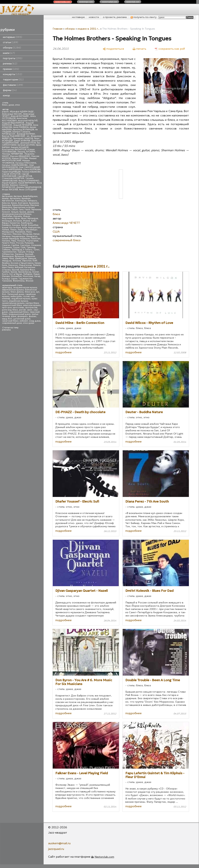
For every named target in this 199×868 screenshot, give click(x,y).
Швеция (32, 259)
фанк (14, 316)
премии (11, 69)
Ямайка (6, 263)
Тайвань (6, 250)
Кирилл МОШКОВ (20, 147)
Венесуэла (7, 207)
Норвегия (25, 239)
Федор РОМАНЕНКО (29, 181)
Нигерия (6, 236)
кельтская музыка (32, 305)
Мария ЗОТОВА (20, 158)
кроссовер (18, 307)
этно (18, 105)
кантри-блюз (32, 303)
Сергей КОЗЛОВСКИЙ (15, 175)
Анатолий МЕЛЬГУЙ (28, 121)
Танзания (7, 281)
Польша (21, 241)
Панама (6, 241)
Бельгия (6, 203)
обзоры (12, 48)
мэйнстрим (16, 296)
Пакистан (36, 239)
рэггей (22, 310)
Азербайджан (30, 196)
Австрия (18, 196)
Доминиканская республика (17, 214)
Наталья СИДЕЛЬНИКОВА (15, 165)
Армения (26, 199)
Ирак (17, 218)
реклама (6, 330)
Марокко (7, 234)
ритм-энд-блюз (10, 310)
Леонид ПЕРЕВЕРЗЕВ (13, 154)
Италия (27, 221)
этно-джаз (29, 323)
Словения (7, 247)
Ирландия (33, 218)
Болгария (23, 203)
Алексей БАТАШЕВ (20, 116)
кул (38, 292)
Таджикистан (25, 279)
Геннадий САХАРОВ (23, 138)
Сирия (14, 279)
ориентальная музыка (13, 303)
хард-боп (7, 319)
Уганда (30, 252)
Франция (19, 256)
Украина (19, 254)
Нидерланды (18, 236)
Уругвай (29, 254)
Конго (5, 274)
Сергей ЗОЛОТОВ (11, 174)
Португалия (32, 241)
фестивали (13, 85)
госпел (26, 296)
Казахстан (15, 223)
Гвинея (14, 272)
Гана (21, 210)
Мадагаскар (26, 265)
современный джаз (12, 323)
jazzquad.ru (56, 849)
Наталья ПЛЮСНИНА (26, 163)
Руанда (6, 279)
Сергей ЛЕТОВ (25, 176)
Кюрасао (13, 265)
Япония (29, 281)
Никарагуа (32, 236)
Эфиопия (27, 261)
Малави (6, 276)
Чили (11, 259)
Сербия (15, 245)
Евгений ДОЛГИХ (26, 145)
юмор (6, 95)
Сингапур (25, 245)
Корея (5, 228)
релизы (10, 64)
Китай (24, 225)
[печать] (139, 49)
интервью (12, 37)
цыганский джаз (22, 319)
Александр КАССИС (12, 114)
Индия (27, 216)
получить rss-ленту (144, 17)
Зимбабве (7, 216)
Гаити (27, 210)
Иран (24, 218)
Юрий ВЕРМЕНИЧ (27, 183)
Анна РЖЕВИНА (21, 127)
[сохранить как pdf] (170, 49)
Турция (21, 252)
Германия (36, 210)
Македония (8, 232)
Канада (16, 225)
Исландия (7, 221)
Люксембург (31, 230)
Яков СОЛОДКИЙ (28, 190)
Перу (14, 241)
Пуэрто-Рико (9, 243)
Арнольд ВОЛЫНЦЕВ (24, 130)
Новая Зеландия (10, 239)
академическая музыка (25, 288)
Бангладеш (21, 201)
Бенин (14, 203)
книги (9, 53)
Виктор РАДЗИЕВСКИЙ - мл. (16, 136)
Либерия (28, 274)
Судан (16, 247)
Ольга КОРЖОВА (32, 169)
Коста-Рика (15, 228)
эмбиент (24, 321)
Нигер (37, 276)
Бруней (15, 270)
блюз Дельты (17, 292)
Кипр (5, 265)
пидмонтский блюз (12, 305)
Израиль (18, 216)
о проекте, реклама (115, 17)
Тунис (36, 250)
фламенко (23, 316)
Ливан (13, 230)
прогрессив (31, 307)
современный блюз (19, 312)
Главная (58, 29)
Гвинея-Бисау (25, 272)
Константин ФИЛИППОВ (14, 150)
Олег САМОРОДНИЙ (29, 167)
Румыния (29, 243)
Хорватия (30, 256)
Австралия (7, 196)
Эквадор (7, 261)
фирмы (10, 90)
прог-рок (7, 307)
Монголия (28, 276)
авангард (7, 288)
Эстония (17, 261)
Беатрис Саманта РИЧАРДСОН (16, 133)
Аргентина (15, 199)
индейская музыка (21, 299)
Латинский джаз (16, 294)
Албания (19, 267)
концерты (12, 74)
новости (94, 17)
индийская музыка (18, 301)
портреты (13, 58)
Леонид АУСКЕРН (26, 152)
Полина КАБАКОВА (31, 172)
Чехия (5, 259)
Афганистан (8, 201)
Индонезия (8, 218)
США (23, 247)
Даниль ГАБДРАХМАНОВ (29, 187)
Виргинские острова (24, 207)
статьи (10, 42)
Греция (15, 212)
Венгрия (35, 205)
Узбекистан (8, 254)
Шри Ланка (8, 267)
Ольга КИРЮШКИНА (12, 169)
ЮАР (35, 261)
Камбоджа (27, 223)
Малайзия (20, 232)
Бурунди (7, 205)
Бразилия (34, 203)
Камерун (6, 225)
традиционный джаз (20, 314)
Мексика (17, 234)
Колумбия (33, 225)
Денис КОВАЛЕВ (22, 141)
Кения (38, 263)
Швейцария (21, 259)
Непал (36, 234)
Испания (18, 221)
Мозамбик (16, 276)
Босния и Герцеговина (22, 263)
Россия (20, 243)
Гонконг (6, 212)
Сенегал (6, 245)
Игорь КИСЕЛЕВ (10, 190)
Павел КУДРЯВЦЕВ (11, 172)
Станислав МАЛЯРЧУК (13, 178)
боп (4, 294)
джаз (11, 105)
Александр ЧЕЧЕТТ (66, 223)
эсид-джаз (35, 321)
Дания (30, 212)
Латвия (6, 230)
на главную (78, 17)
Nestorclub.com (104, 857)
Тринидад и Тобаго (22, 250)
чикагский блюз (10, 321)
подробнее (63, 352)
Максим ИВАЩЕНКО (20, 156)
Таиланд (31, 247)
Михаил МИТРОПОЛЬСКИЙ (19, 160)
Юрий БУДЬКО (10, 183)
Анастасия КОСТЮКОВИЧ (15, 119)
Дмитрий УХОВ (28, 143)
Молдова (27, 234)
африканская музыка (13, 290)
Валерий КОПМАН (26, 134)
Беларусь (32, 201)
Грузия (23, 212)
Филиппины (19, 281)
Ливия (36, 274)
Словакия (36, 245)
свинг (30, 310)
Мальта (37, 265)
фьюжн (32, 316)
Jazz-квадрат (21, 14)
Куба (25, 228)
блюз (5, 105)
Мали (29, 232)
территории (13, 80)
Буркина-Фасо (28, 270)
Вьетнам (6, 210)
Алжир (5, 199)
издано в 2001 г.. (89, 29)
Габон (15, 210)
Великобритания (21, 205)
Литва (21, 230)
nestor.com (63, 2)
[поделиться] (113, 49)
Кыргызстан (34, 228)
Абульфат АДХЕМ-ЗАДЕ (22, 112)
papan (5, 112)
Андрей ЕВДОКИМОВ (13, 123)
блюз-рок (30, 292)
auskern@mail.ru (59, 843)
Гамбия (6, 272)
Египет (36, 272)
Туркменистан (9, 252)
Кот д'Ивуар (16, 274)
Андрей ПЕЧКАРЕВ (23, 125)
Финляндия (8, 256)
